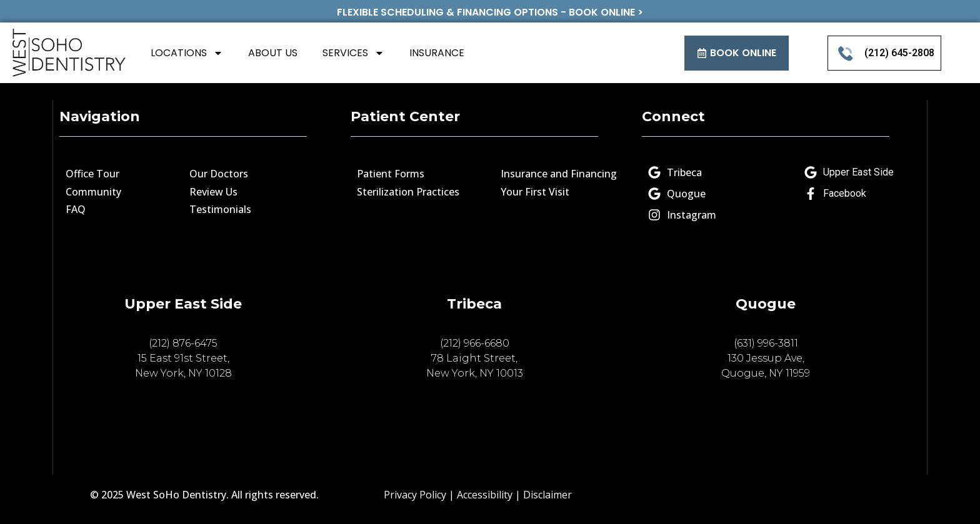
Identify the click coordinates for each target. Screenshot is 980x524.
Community (93, 192)
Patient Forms (391, 174)
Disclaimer (547, 495)
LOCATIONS (187, 53)
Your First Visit (535, 192)
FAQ (76, 209)
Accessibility (485, 495)
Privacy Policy (415, 495)
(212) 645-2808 (899, 53)
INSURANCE (437, 53)
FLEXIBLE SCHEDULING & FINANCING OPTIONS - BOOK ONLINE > (490, 12)
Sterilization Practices (408, 192)
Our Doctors (219, 174)
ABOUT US (273, 53)
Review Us (213, 192)
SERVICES (353, 53)
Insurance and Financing (559, 174)
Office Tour (92, 174)
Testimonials (220, 209)
